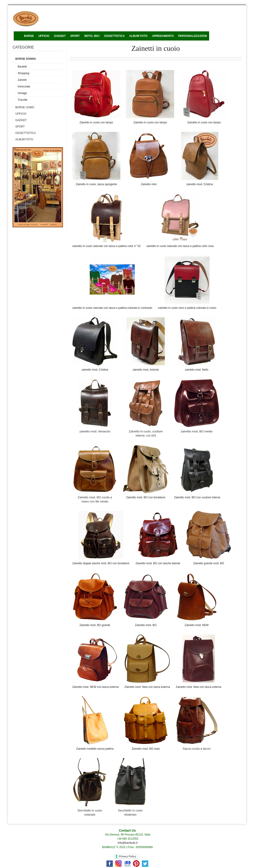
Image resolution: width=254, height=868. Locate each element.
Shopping (23, 73)
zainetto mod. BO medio (196, 431)
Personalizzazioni (193, 36)
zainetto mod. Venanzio (95, 431)
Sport (75, 36)
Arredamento (163, 36)
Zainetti (22, 80)
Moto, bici (92, 36)
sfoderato (130, 815)
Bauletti (22, 67)
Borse (29, 36)
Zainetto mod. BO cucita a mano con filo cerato (95, 499)
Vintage (22, 93)
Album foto (138, 36)
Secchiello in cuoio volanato (90, 812)
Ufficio (21, 114)
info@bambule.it (128, 843)
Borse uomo (25, 107)
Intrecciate (24, 87)
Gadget (60, 36)
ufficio (44, 36)
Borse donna (26, 59)
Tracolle (22, 100)
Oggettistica (114, 36)
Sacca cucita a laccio (196, 749)
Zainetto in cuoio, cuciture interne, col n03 (146, 433)
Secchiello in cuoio (130, 810)
